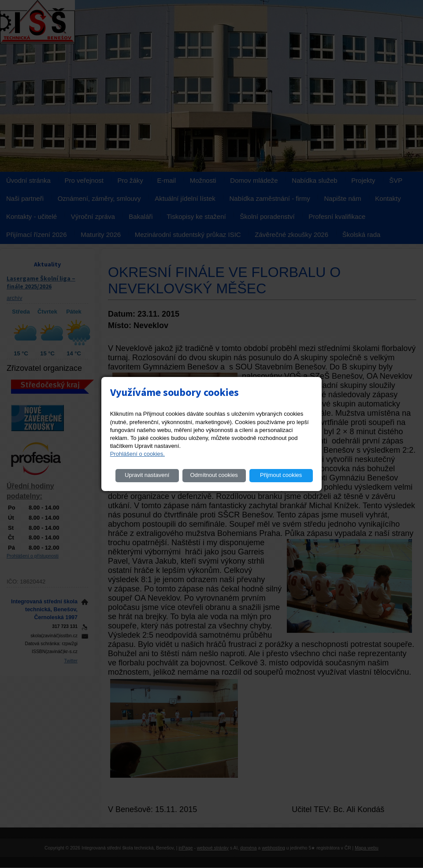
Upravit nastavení (147, 475)
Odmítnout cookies (214, 475)
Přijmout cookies (281, 475)
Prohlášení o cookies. (137, 454)
